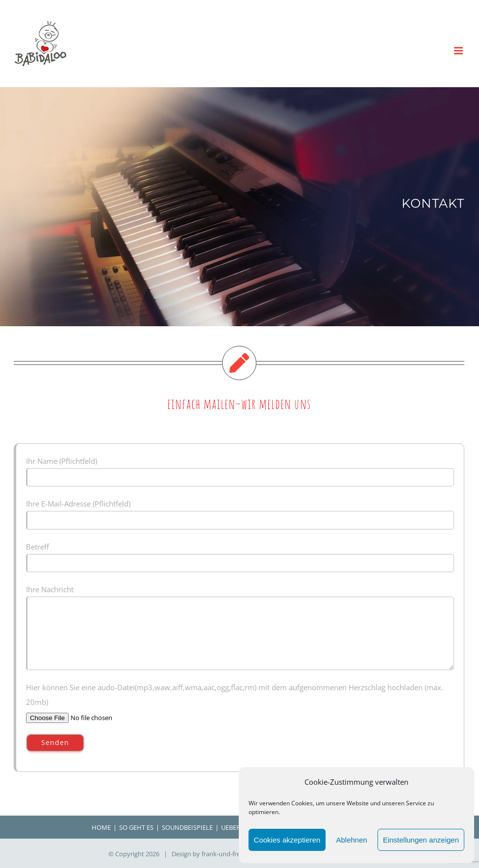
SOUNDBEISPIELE (187, 827)
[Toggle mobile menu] (459, 51)
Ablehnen (351, 840)
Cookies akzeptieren (287, 840)
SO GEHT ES (136, 827)
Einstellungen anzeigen (421, 840)
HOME (101, 827)
